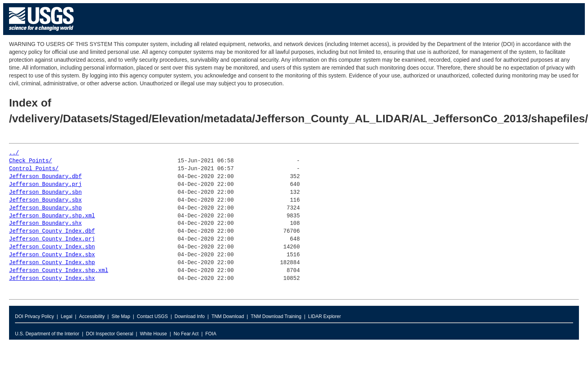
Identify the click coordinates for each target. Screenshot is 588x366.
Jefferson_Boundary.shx (45, 223)
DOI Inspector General (110, 334)
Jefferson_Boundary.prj (45, 185)
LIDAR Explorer (324, 316)
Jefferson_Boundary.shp (45, 208)
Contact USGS (152, 316)
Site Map (121, 316)
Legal (66, 316)
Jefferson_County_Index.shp (52, 263)
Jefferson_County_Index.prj (52, 239)
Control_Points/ (34, 169)
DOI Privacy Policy (34, 316)
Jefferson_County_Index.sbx (52, 255)
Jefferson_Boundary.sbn (45, 192)
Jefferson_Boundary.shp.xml (52, 216)
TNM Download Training (276, 316)
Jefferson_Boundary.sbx (45, 200)
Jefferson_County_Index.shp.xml (59, 271)
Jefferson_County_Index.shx (52, 279)
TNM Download (228, 316)
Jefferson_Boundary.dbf (45, 177)
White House (154, 334)
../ (14, 153)
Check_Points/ (30, 161)
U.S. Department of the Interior (47, 334)
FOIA (211, 334)
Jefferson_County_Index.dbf (52, 231)
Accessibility (92, 316)
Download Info (190, 316)
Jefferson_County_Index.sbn (52, 247)
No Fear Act (186, 334)
